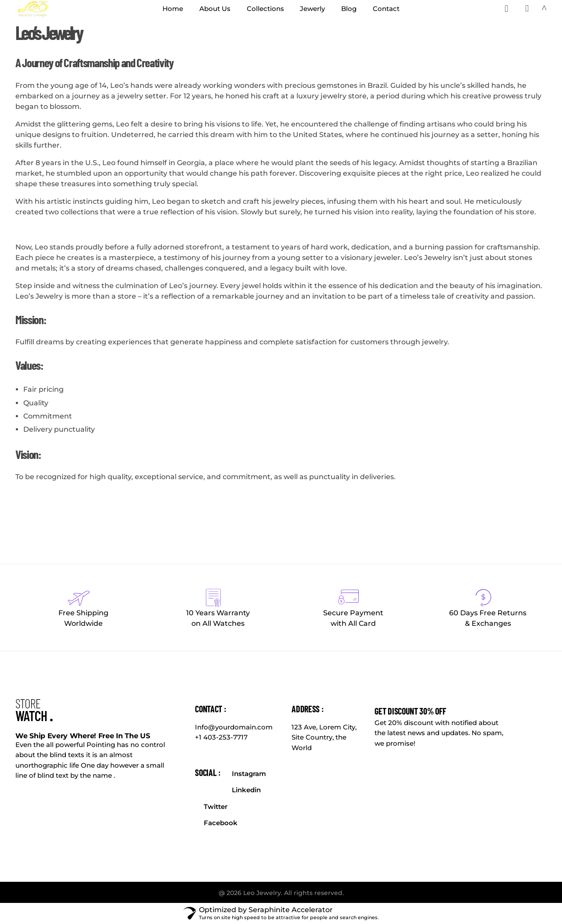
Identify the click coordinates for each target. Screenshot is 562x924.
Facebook (221, 823)
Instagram (249, 774)
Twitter (216, 807)
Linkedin (246, 790)
